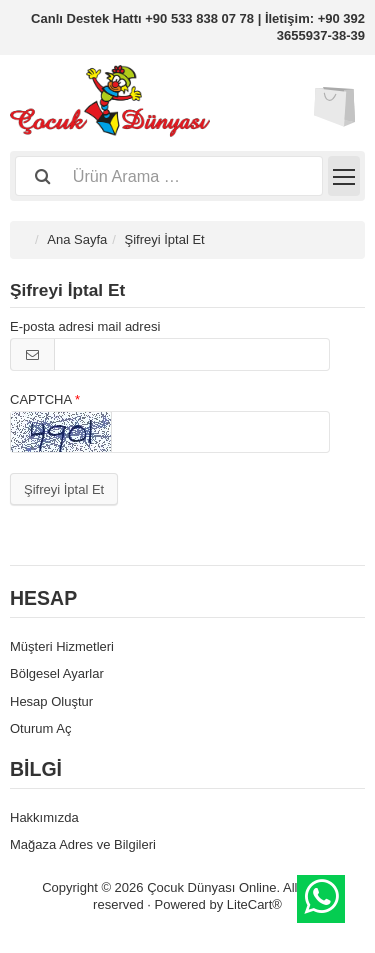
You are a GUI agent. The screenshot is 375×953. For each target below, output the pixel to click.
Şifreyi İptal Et (64, 489)
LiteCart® (254, 904)
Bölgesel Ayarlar (57, 673)
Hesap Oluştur (51, 701)
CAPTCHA (40, 399)
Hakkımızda (44, 817)
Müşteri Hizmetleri (62, 646)
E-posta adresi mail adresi (85, 326)
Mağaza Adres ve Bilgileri (83, 844)
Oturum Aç (40, 728)
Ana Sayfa (77, 239)
